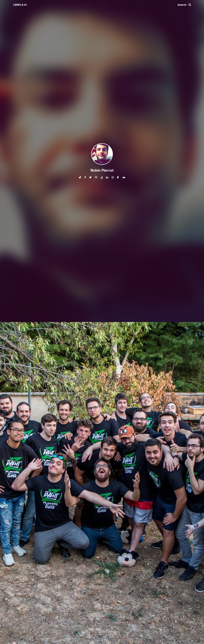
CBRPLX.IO (20, 5)
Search (184, 5)
